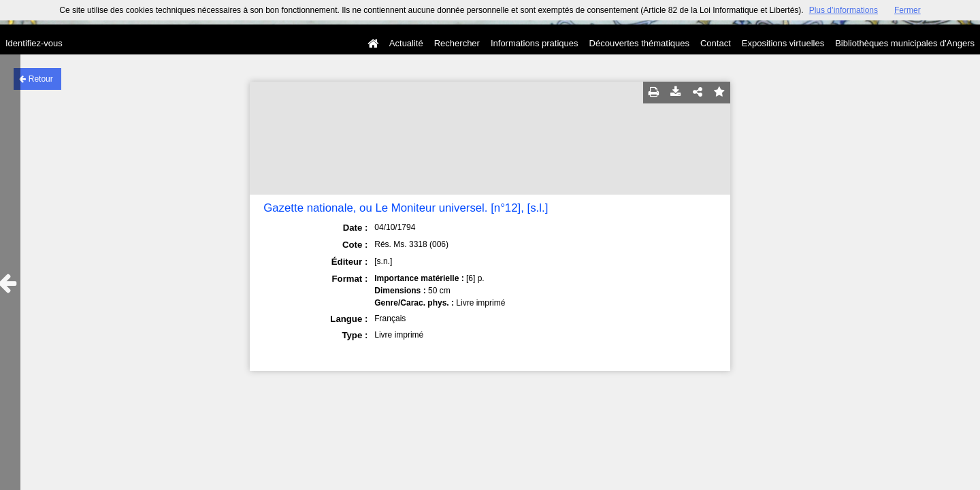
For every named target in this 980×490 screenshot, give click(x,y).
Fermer (908, 10)
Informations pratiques (535, 43)
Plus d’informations (844, 10)
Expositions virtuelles (783, 43)
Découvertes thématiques (639, 43)
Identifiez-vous (34, 43)
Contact (716, 43)
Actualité (406, 43)
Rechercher (457, 43)
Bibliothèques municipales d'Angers (905, 43)
